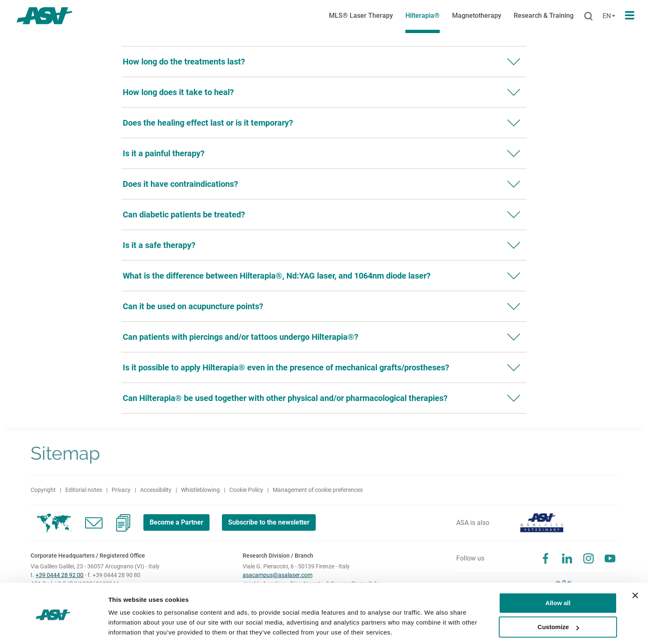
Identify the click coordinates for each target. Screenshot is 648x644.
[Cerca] (588, 17)
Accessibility (156, 490)
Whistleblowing (200, 490)
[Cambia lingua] (608, 16)
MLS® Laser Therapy (361, 16)
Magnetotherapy (477, 16)
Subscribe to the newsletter (270, 522)
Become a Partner (177, 522)
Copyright (43, 490)
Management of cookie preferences (318, 490)
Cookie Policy (246, 490)
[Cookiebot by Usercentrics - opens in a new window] (54, 628)
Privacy (121, 490)
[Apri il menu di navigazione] (630, 16)
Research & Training (544, 16)
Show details (127, 628)
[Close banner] (635, 568)
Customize (558, 600)
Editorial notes (84, 490)
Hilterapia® (423, 16)
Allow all (558, 576)
